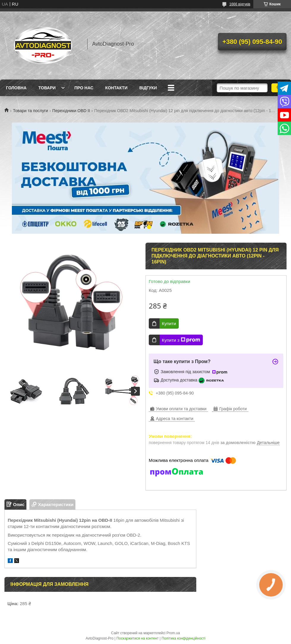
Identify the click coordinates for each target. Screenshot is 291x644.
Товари (47, 88)
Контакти (116, 88)
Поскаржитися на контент (137, 638)
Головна (16, 88)
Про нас (84, 88)
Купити (169, 323)
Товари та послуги (30, 111)
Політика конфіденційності (184, 638)
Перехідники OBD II (71, 111)
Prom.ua (173, 633)
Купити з (181, 340)
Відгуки (148, 88)
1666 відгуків (240, 4)
